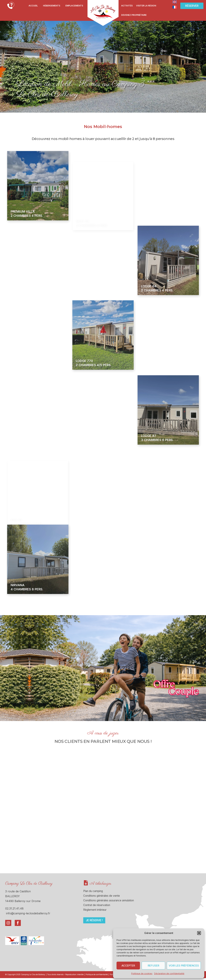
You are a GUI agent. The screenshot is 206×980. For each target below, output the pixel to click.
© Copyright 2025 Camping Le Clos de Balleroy (28, 976)
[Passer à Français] (175, 7)
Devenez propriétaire (134, 15)
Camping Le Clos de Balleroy (29, 884)
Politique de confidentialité (112, 976)
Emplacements (74, 6)
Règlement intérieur (96, 912)
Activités (127, 6)
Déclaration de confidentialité (169, 974)
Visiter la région (146, 6)
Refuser (153, 966)
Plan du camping (94, 891)
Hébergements (52, 6)
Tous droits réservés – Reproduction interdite (75, 976)
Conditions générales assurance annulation (112, 902)
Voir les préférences (184, 966)
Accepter (128, 966)
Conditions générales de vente (103, 897)
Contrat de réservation (98, 907)
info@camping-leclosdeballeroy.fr (28, 913)
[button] (199, 933)
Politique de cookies (142, 974)
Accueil (33, 6)
